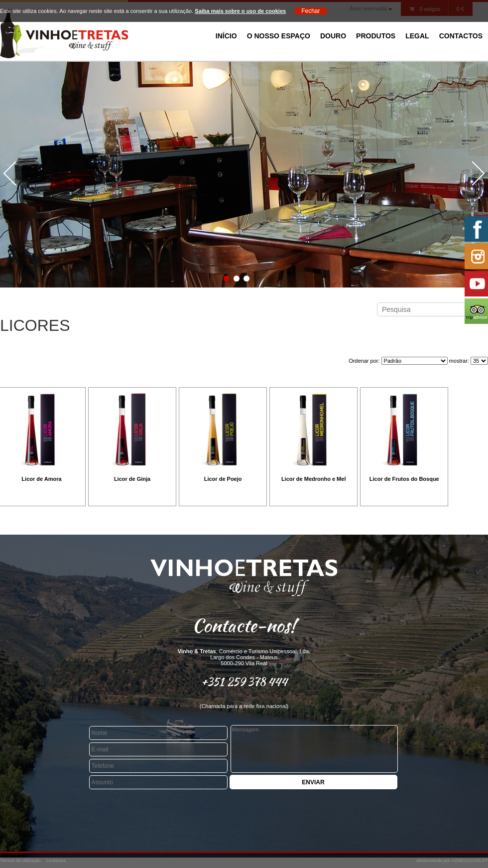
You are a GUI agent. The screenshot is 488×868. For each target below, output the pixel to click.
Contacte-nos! (244, 625)
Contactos (461, 36)
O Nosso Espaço (279, 36)
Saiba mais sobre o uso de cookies (240, 11)
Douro (333, 36)
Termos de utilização (20, 861)
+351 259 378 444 (244, 682)
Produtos (376, 36)
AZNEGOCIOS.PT (470, 861)
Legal (417, 36)
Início (226, 36)
